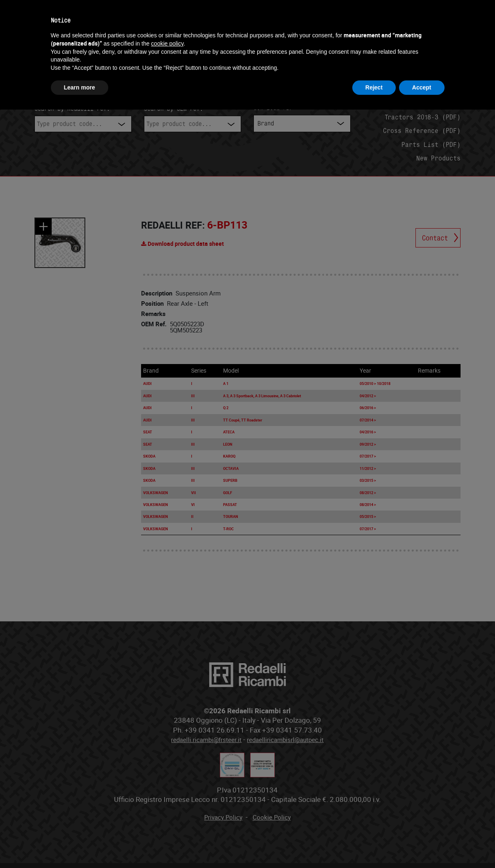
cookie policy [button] (167, 44)
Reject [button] (374, 87)
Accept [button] (422, 87)
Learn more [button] (80, 87)
